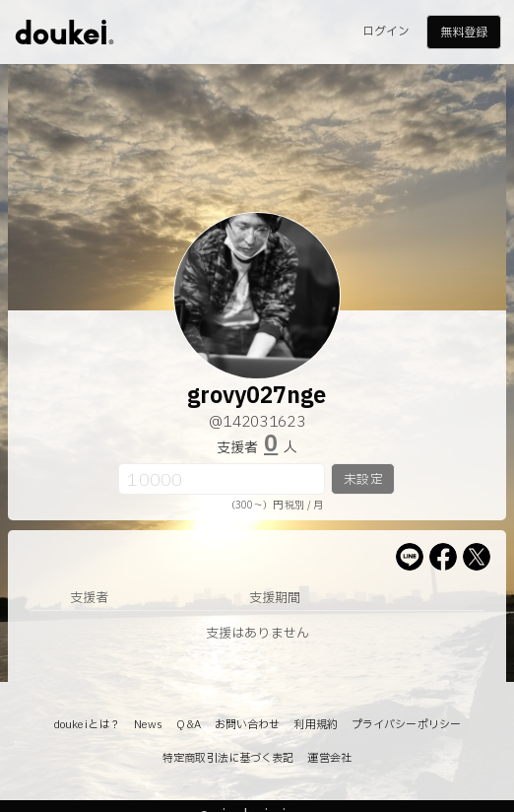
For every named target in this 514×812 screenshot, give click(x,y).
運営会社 (329, 758)
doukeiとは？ (87, 725)
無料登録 (464, 33)
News (148, 725)
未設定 (363, 480)
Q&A (188, 725)
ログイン (386, 32)
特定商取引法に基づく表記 (228, 758)
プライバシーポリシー (406, 725)
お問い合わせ (248, 725)
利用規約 (315, 725)
